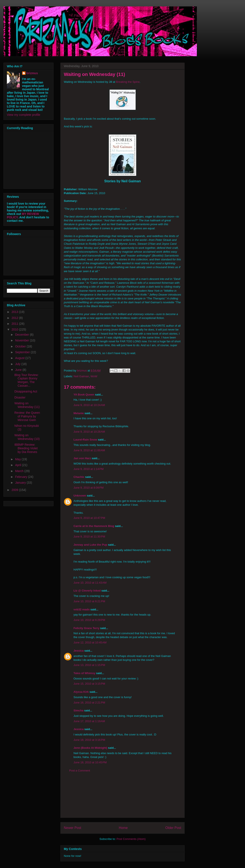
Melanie (79, 413)
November (22, 340)
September (23, 352)
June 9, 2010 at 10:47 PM (89, 518)
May (18, 459)
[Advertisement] (122, 798)
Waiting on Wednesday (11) (27, 405)
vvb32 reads (82, 609)
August (20, 358)
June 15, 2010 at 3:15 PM (89, 684)
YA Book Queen (84, 395)
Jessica (79, 651)
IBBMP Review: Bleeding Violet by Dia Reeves (26, 448)
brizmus (32, 73)
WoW (94, 376)
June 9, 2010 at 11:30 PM (89, 537)
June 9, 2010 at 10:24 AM (89, 405)
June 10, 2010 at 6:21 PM (89, 601)
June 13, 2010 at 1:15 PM (89, 665)
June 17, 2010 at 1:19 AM (89, 721)
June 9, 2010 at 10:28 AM (89, 432)
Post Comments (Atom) (131, 839)
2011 (15, 324)
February (21, 477)
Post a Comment (80, 771)
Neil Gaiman (81, 376)
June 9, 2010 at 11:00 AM (89, 450)
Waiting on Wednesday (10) (27, 437)
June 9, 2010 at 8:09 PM (89, 488)
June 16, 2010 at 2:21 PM (89, 703)
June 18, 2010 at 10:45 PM (90, 762)
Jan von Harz (82, 458)
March (20, 471)
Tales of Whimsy (84, 673)
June (19, 370)
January (21, 483)
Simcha (78, 710)
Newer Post (73, 828)
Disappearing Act (26, 391)
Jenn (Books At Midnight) (90, 748)
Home (123, 828)
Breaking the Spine (128, 82)
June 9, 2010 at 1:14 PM (89, 469)
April (18, 465)
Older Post (173, 828)
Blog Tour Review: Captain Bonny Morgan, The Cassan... (27, 380)
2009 (15, 490)
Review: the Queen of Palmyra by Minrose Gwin (27, 416)
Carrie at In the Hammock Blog (94, 526)
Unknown (80, 496)
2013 (15, 312)
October (21, 346)
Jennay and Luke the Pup (90, 545)
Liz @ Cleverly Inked (87, 591)
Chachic (79, 477)
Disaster (20, 397)
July (18, 364)
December (22, 335)
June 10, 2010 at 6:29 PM (89, 620)
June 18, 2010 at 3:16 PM (89, 740)
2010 (15, 329)
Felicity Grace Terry (86, 628)
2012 (15, 318)
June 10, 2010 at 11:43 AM (90, 583)
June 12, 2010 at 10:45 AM (90, 642)
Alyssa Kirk (81, 692)
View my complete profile (24, 115)
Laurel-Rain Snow (85, 440)
